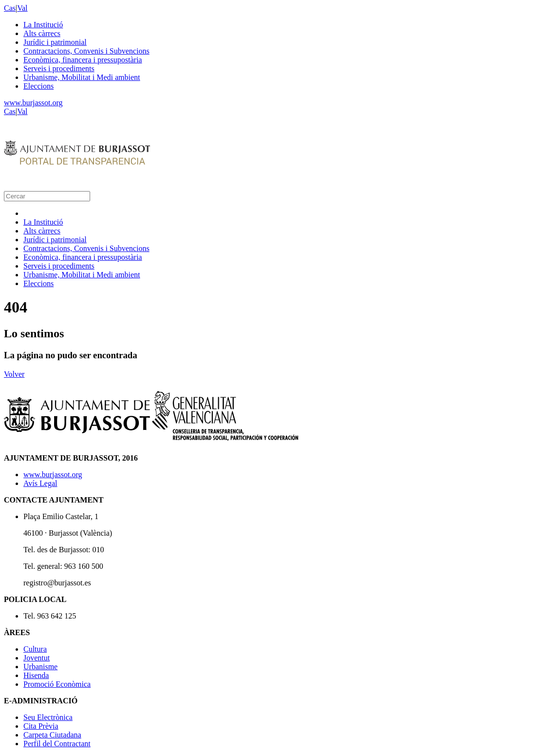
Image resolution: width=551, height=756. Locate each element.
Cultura (35, 649)
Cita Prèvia (41, 726)
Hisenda (36, 675)
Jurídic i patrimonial (55, 42)
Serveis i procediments (59, 68)
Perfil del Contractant (57, 744)
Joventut (37, 658)
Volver (14, 374)
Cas (10, 8)
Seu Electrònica (48, 717)
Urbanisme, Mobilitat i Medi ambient (82, 77)
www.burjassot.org (33, 103)
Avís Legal (40, 483)
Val (22, 8)
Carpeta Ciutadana (52, 735)
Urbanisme (40, 667)
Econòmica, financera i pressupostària (83, 60)
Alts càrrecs (42, 33)
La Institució (43, 25)
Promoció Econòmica (57, 684)
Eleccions (38, 86)
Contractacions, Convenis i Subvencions (86, 51)
